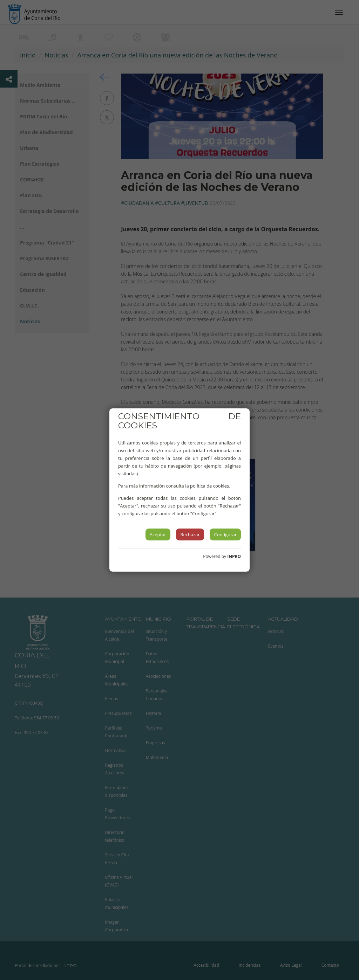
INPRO (234, 556)
